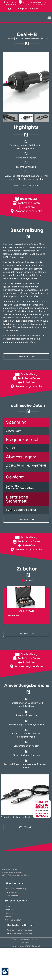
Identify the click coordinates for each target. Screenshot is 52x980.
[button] (49, 18)
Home (8, 912)
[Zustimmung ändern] (5, 971)
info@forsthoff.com (28, 9)
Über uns (9, 919)
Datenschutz (12, 901)
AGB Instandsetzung (16, 894)
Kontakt (8, 922)
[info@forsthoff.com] (9, 9)
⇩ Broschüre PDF (13, 926)
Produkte (9, 915)
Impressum (11, 898)
